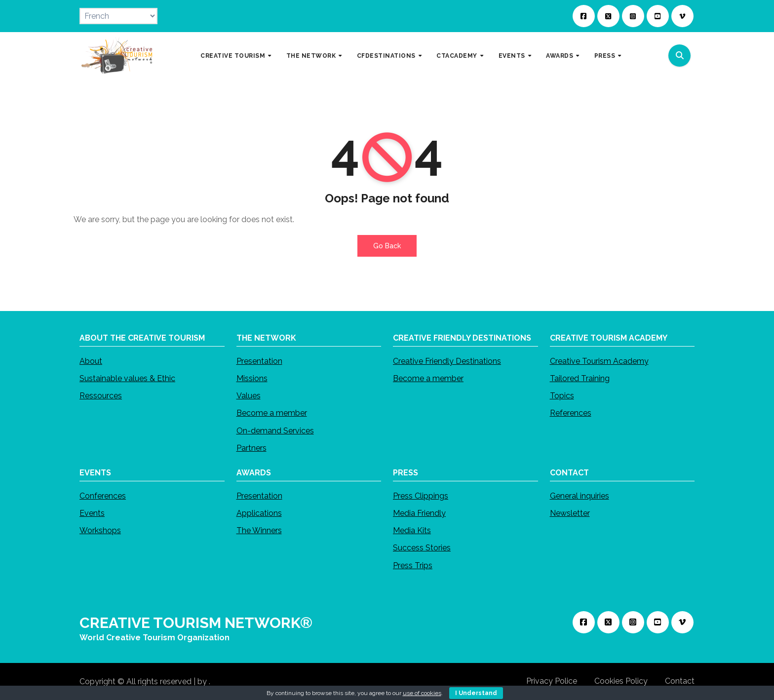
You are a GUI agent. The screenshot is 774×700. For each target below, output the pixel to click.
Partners (252, 448)
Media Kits (412, 530)
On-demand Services (275, 431)
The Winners (259, 530)
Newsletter (570, 513)
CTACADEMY (458, 55)
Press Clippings (421, 496)
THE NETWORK (312, 55)
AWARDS (561, 55)
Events (92, 513)
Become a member (272, 413)
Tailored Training (580, 378)
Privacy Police (552, 681)
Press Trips (413, 565)
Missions (252, 378)
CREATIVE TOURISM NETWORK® (196, 623)
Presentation (259, 361)
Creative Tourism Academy (599, 361)
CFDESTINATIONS (387, 55)
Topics (562, 396)
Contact (680, 681)
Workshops (100, 530)
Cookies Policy (621, 681)
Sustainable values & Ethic (127, 378)
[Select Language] (118, 16)
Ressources (101, 396)
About (91, 361)
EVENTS (513, 55)
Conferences (103, 496)
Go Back (387, 246)
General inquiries (580, 496)
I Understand (476, 693)
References (571, 413)
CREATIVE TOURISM (234, 55)
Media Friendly (419, 513)
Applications (259, 513)
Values (249, 396)
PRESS (606, 55)
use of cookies (422, 693)
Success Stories (422, 548)
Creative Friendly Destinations (447, 361)
